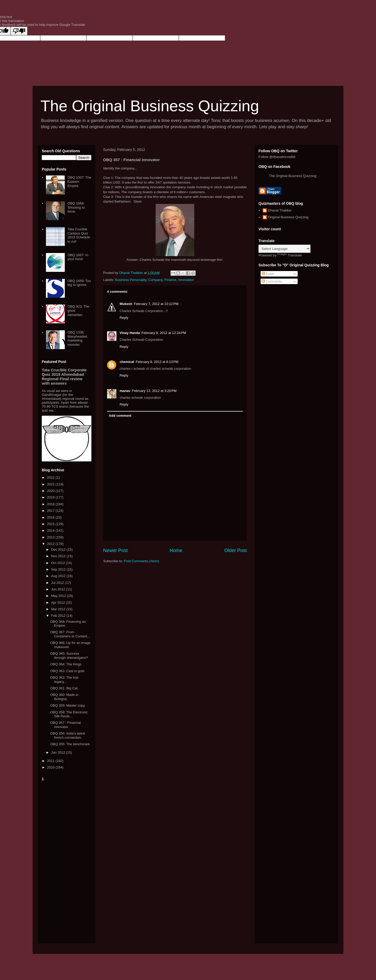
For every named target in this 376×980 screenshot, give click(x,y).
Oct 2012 (58, 563)
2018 (51, 504)
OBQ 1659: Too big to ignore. (79, 283)
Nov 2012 (59, 556)
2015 (51, 524)
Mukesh (126, 304)
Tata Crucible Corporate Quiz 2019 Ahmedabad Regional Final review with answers (64, 377)
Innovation (186, 280)
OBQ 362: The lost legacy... (64, 680)
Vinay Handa (130, 333)
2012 (51, 544)
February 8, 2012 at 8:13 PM (157, 362)
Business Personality (131, 280)
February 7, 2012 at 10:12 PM (156, 304)
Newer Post (115, 550)
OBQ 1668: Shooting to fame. (76, 207)
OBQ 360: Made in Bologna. (64, 697)
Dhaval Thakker (280, 210)
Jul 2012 (58, 583)
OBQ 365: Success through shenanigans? (69, 656)
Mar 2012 (59, 609)
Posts (268, 274)
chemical (127, 362)
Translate (290, 255)
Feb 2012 (59, 616)
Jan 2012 (59, 752)
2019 (51, 497)
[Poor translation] (19, 31)
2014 (51, 530)
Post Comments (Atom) (142, 561)
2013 (51, 537)
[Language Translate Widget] (284, 249)
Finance (170, 280)
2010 (51, 767)
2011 (51, 761)
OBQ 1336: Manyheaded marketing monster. (77, 338)
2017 (51, 511)
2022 (51, 477)
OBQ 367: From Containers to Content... (70, 634)
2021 (51, 484)
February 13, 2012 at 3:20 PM (154, 391)
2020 (51, 491)
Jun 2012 (59, 589)
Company (155, 280)
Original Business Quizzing (288, 217)
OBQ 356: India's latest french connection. (67, 735)
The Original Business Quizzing (150, 106)
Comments (272, 281)
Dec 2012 (59, 550)
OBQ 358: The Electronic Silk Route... (69, 714)
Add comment (120, 416)
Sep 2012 (59, 569)
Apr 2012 (58, 603)
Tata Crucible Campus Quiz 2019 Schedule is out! (79, 235)
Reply (124, 318)
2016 (51, 517)
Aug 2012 (59, 576)
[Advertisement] (67, 861)
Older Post (236, 550)
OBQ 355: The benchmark (70, 744)
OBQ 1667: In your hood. (78, 257)
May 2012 (59, 596)
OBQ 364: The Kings (66, 664)
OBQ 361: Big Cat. (64, 688)
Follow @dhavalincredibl (277, 157)
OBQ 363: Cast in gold (67, 671)
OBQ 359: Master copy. (68, 705)
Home (176, 550)
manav (125, 391)
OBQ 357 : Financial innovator (65, 725)
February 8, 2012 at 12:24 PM (164, 333)
